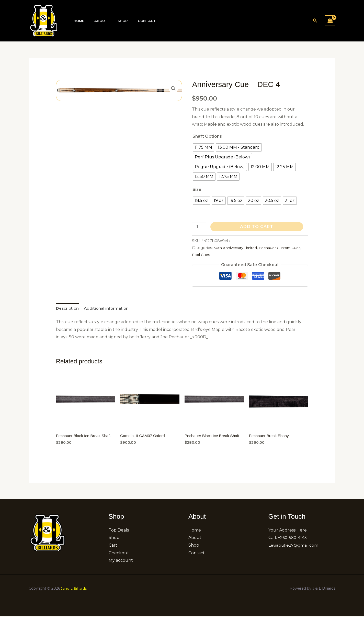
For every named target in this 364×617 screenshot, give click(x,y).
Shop (114, 21)
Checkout (119, 554)
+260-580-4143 (293, 539)
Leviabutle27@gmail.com (294, 546)
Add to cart (257, 227)
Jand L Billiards (74, 590)
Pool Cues (212, 255)
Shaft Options (207, 136)
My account (121, 562)
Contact (134, 21)
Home (77, 21)
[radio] (203, 147)
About (95, 21)
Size (197, 190)
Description (68, 309)
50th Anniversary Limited (237, 248)
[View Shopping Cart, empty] (330, 21)
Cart (113, 546)
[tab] (68, 309)
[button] (315, 21)
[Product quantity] (199, 227)
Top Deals (119, 531)
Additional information (110, 309)
